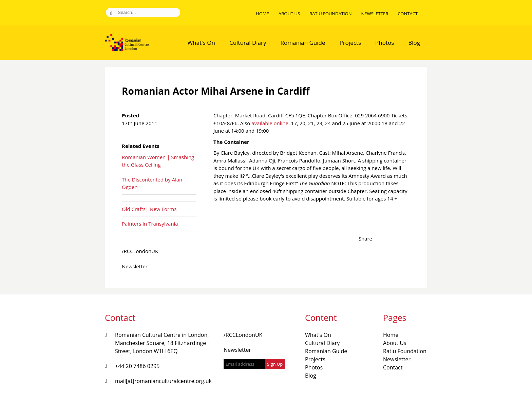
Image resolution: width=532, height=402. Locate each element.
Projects (350, 43)
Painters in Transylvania (150, 224)
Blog (414, 43)
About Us (289, 14)
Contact (408, 14)
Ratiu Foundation (330, 14)
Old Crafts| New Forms (149, 209)
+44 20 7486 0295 (137, 366)
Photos (385, 43)
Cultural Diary (248, 43)
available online (270, 123)
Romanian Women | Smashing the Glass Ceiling (158, 161)
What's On (201, 43)
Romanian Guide (303, 43)
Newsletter (375, 14)
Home (262, 14)
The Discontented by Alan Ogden (152, 183)
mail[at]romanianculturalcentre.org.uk (163, 381)
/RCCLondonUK (140, 251)
